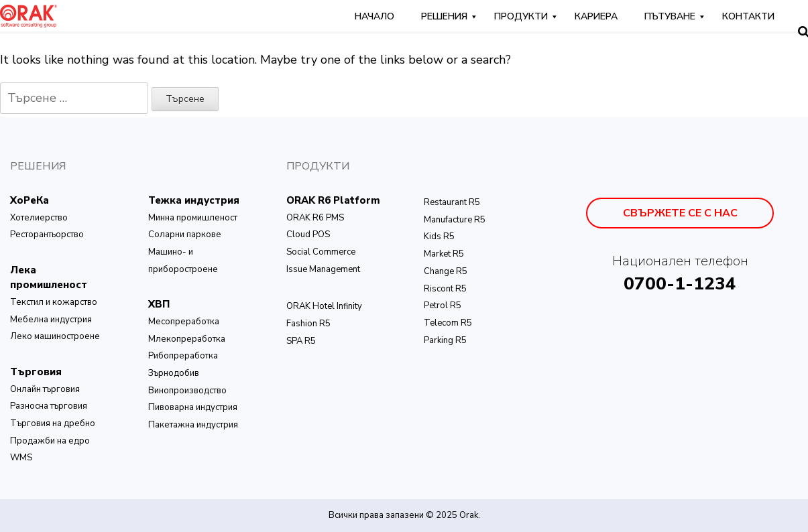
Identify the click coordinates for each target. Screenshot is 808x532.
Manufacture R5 (455, 220)
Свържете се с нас (680, 213)
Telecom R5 (448, 323)
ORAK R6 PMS (315, 218)
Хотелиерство (39, 218)
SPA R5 (301, 341)
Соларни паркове (185, 235)
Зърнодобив (174, 373)
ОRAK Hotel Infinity (324, 306)
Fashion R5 (308, 324)
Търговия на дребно (53, 423)
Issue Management (323, 269)
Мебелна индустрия (51, 320)
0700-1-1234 (680, 284)
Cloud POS (308, 235)
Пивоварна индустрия (193, 407)
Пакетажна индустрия (193, 425)
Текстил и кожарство (54, 302)
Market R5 (444, 254)
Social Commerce (321, 252)
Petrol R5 (443, 306)
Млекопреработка (187, 339)
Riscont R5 (445, 289)
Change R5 (446, 271)
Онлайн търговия (45, 389)
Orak (469, 515)
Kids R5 (439, 237)
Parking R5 (445, 340)
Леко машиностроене (55, 336)
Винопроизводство (187, 391)
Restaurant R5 (452, 202)
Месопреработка (184, 322)
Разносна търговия (49, 406)
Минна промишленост (193, 218)
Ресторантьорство (47, 235)
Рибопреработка (183, 356)
